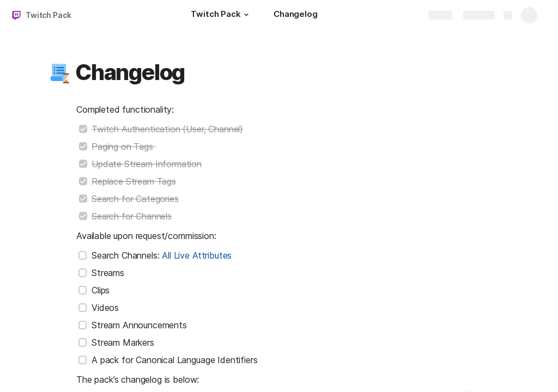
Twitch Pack (48, 15)
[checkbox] (83, 129)
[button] (246, 15)
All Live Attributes (197, 255)
